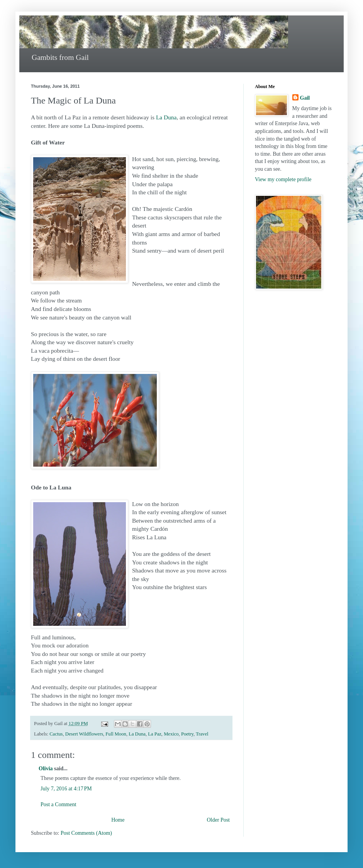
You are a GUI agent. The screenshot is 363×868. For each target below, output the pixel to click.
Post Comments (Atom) (86, 833)
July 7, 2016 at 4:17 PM (66, 789)
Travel (202, 734)
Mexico (171, 734)
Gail (305, 98)
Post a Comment (59, 804)
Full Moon (116, 734)
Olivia (46, 769)
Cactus (56, 734)
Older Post (219, 820)
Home (118, 820)
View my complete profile (283, 179)
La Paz (155, 734)
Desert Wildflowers (84, 734)
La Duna (166, 117)
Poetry (187, 734)
